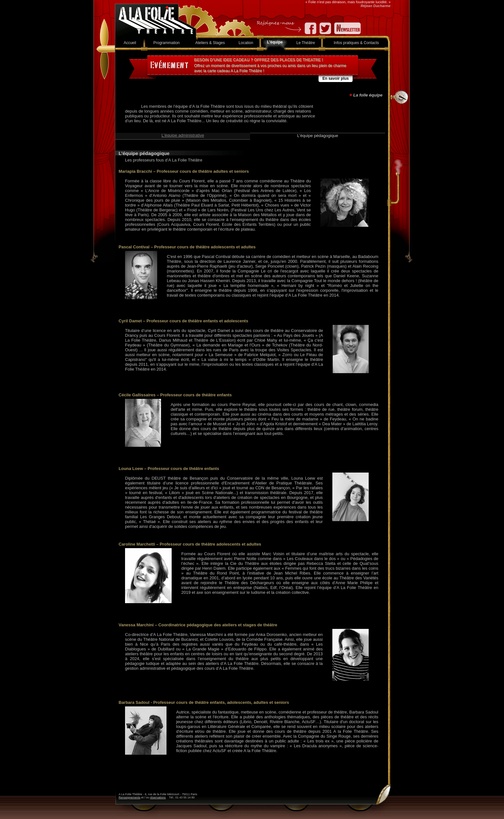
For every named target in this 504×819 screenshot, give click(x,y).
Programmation (166, 43)
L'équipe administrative (183, 135)
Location (246, 43)
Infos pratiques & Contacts (356, 43)
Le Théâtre (306, 43)
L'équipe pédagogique (318, 136)
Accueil (130, 43)
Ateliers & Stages (210, 43)
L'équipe (275, 42)
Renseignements (130, 797)
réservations (158, 797)
